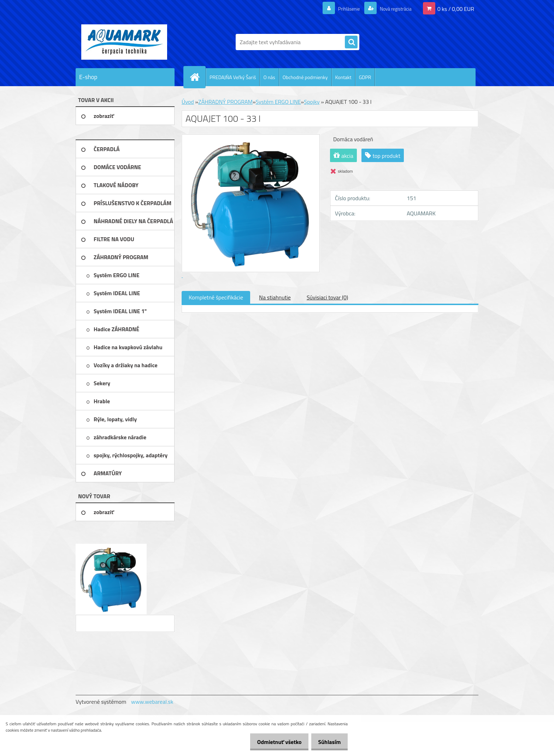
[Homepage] (198, 77)
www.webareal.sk (152, 702)
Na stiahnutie (275, 297)
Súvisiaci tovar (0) (327, 297)
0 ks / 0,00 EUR (456, 8)
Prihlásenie (340, 8)
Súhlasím (328, 742)
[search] (351, 42)
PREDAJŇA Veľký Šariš (233, 77)
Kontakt (343, 77)
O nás (269, 77)
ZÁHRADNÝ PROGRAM (225, 102)
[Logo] (124, 42)
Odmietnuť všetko (273, 742)
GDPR (365, 77)
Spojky (312, 102)
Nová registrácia (392, 8)
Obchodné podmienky (305, 77)
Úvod (188, 102)
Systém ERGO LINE (278, 102)
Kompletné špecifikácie (216, 297)
